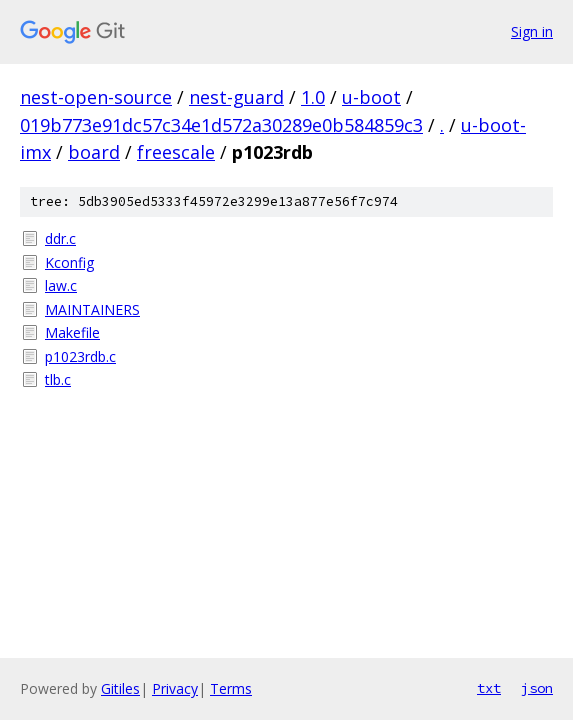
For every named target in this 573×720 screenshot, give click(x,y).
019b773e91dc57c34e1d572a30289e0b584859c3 (221, 125)
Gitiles (120, 688)
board (94, 152)
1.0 (313, 97)
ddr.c (60, 238)
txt (489, 688)
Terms (231, 688)
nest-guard (236, 97)
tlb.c (58, 379)
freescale (176, 152)
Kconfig (69, 262)
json (537, 688)
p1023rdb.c (80, 356)
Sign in (532, 31)
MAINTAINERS (92, 309)
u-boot (371, 97)
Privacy (175, 688)
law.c (61, 285)
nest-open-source (96, 97)
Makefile (72, 332)
